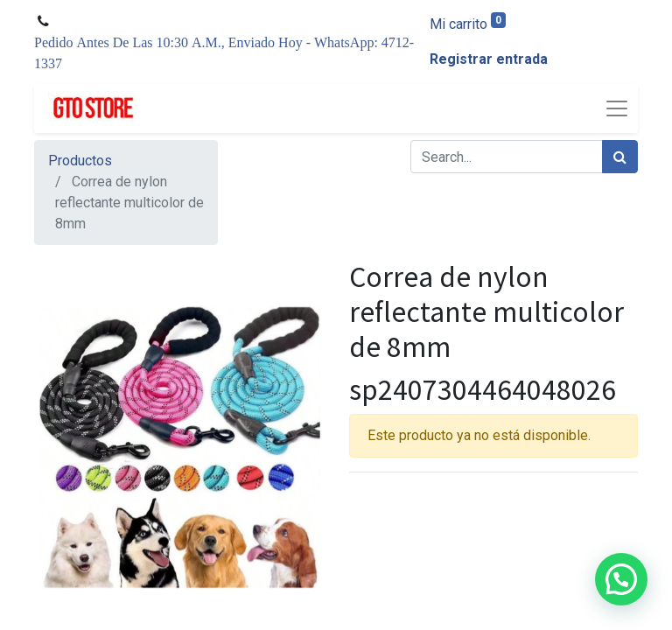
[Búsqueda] (620, 157)
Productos (80, 161)
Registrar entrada (489, 59)
